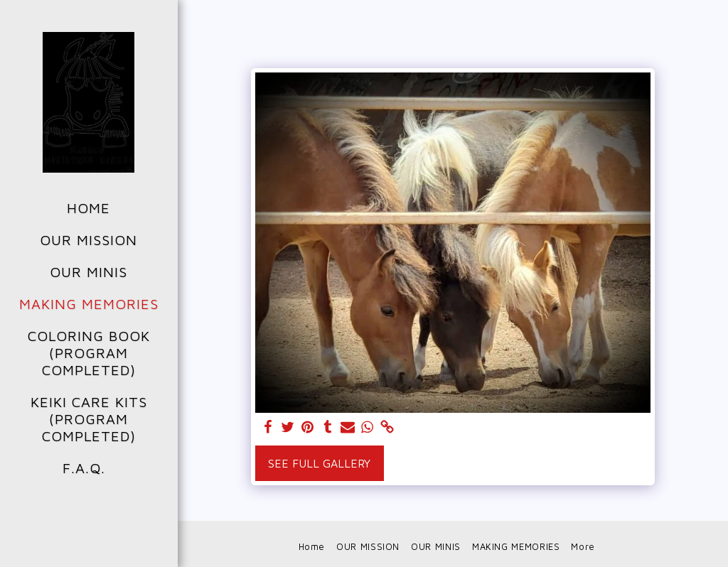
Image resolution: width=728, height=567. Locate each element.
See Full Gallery (319, 463)
